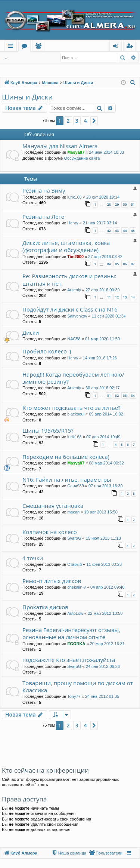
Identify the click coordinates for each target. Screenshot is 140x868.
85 (117, 264)
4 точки (33, 558)
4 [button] (85, 121)
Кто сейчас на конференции (45, 770)
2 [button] (68, 121)
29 (117, 204)
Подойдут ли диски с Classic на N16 (70, 309)
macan (73, 512)
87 (133, 264)
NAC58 (74, 339)
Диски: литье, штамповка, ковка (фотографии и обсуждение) (66, 246)
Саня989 (76, 486)
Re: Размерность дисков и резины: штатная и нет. (69, 280)
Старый (74, 564)
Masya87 (76, 152)
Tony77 (74, 696)
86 (125, 264)
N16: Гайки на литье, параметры (67, 479)
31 (133, 204)
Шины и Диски (27, 97)
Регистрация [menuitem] (131, 47)
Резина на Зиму (44, 190)
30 (125, 204)
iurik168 (74, 197)
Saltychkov (77, 316)
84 (109, 264)
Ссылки (12, 47)
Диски (31, 332)
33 (125, 395)
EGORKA (76, 644)
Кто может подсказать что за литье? (71, 408)
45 (133, 231)
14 (133, 297)
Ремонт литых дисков (52, 581)
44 (125, 231)
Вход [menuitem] (117, 47)
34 (133, 395)
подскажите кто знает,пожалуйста (69, 660)
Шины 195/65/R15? (48, 430)
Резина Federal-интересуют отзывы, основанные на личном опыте (71, 633)
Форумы (26, 47)
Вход (14, 58)
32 (117, 395)
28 (109, 204)
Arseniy (74, 290)
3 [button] (77, 121)
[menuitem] (133, 83)
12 (117, 297)
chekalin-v (77, 587)
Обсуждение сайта (82, 158)
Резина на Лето (43, 217)
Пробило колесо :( (47, 351)
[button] (94, 121)
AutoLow (75, 613)
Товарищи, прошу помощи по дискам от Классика (78, 686)
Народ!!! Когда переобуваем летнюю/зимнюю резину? (73, 378)
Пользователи (40, 47)
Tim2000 (75, 257)
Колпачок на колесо (50, 532)
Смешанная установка (53, 506)
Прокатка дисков (45, 607)
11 (109, 297)
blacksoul (76, 414)
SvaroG (74, 538)
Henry (73, 223)
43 (117, 231)
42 (109, 231)
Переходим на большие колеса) (66, 457)
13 (125, 297)
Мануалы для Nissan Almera (60, 146)
